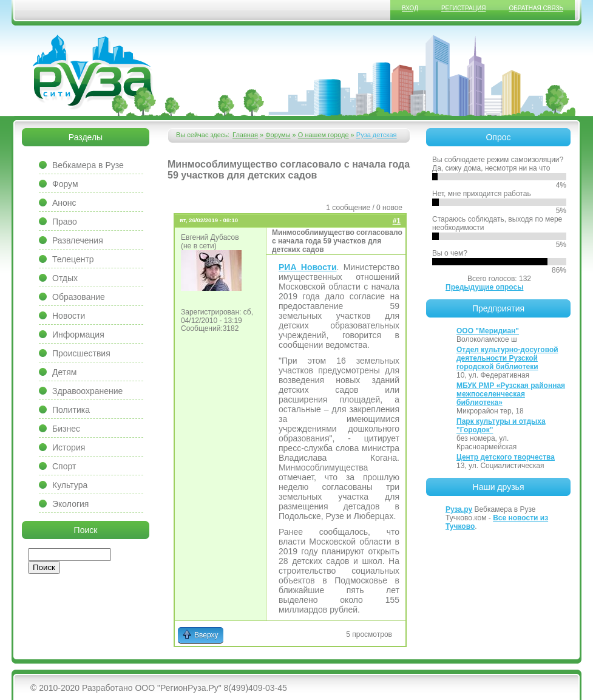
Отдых (65, 278)
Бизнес (66, 429)
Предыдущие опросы (484, 287)
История (69, 447)
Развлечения (78, 240)
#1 (397, 221)
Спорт (64, 466)
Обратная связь (536, 8)
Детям (64, 372)
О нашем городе (324, 135)
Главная (245, 135)
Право (65, 222)
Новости (69, 316)
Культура (70, 485)
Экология (70, 504)
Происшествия (81, 353)
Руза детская (377, 135)
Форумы (278, 135)
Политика (71, 410)
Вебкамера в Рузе (88, 165)
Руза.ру (459, 509)
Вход (410, 8)
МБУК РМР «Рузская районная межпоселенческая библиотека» (511, 394)
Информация (78, 335)
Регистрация (463, 8)
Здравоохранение (87, 391)
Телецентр (73, 259)
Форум (65, 184)
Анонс (64, 203)
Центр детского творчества (506, 457)
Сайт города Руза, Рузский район (94, 72)
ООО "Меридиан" (488, 331)
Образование (79, 297)
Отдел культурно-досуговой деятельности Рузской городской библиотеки (507, 358)
